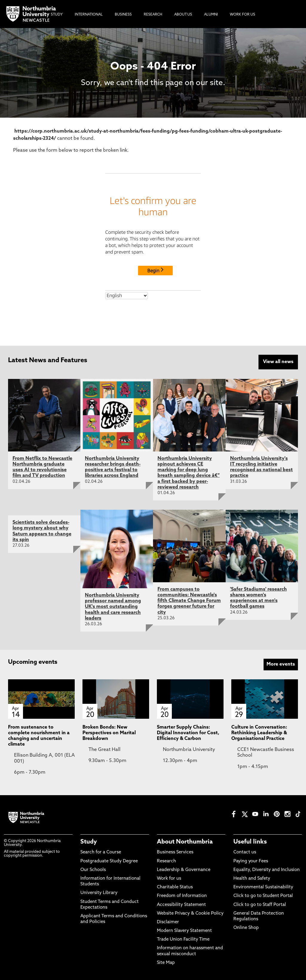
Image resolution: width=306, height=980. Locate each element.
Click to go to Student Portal (263, 896)
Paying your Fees (251, 861)
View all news (278, 362)
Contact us (245, 852)
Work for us (169, 878)
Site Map (166, 962)
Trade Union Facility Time (183, 939)
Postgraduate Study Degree (109, 861)
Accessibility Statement (181, 904)
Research (166, 861)
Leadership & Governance (184, 869)
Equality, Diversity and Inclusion (267, 869)
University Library (99, 893)
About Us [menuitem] (183, 15)
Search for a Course (101, 852)
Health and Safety (252, 878)
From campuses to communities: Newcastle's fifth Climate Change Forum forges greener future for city (189, 600)
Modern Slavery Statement (184, 930)
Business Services (175, 852)
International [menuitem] (89, 15)
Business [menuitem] (123, 15)
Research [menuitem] (153, 15)
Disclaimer (168, 922)
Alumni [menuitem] (211, 15)
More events (281, 664)
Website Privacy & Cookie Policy (190, 913)
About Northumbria (185, 842)
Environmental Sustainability (263, 887)
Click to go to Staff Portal (260, 904)
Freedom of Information (182, 896)
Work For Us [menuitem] (242, 15)
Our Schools (93, 869)
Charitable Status (175, 887)
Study (89, 842)
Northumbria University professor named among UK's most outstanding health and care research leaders (113, 606)
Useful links (250, 842)
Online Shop (246, 927)
